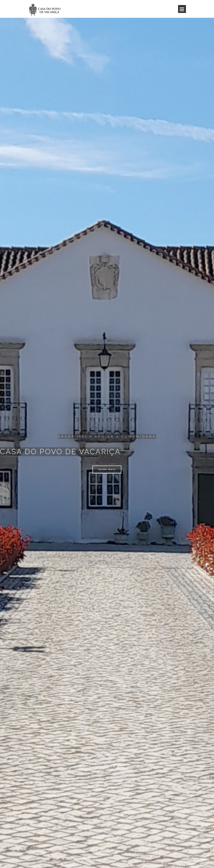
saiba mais (107, 469)
